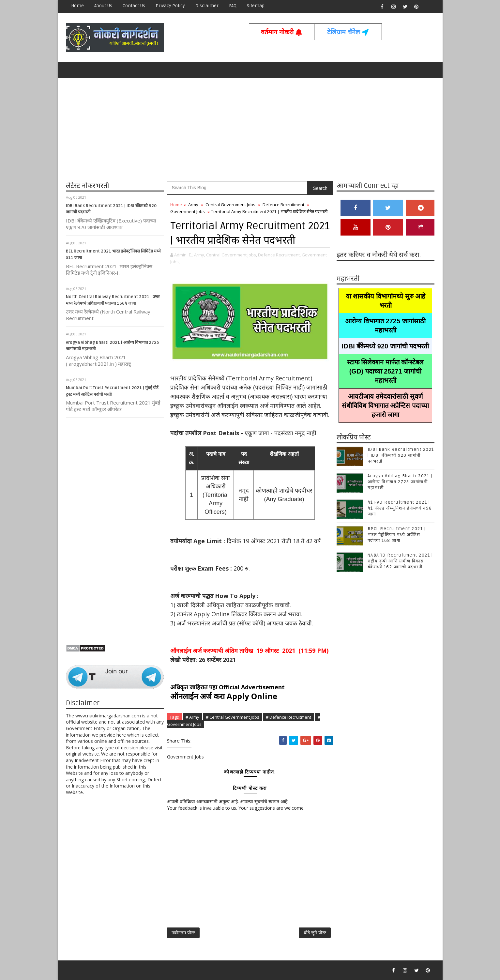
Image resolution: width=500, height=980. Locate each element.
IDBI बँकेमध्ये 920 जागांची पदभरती (386, 346)
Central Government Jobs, (232, 255)
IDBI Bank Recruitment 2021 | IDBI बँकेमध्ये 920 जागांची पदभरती (401, 455)
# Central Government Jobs (233, 717)
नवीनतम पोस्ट (183, 933)
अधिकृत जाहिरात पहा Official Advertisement (227, 687)
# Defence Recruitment (288, 717)
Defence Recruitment (283, 205)
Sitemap (256, 6)
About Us (103, 6)
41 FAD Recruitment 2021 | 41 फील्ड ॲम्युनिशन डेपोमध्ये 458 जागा (400, 508)
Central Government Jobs (230, 205)
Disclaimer (207, 6)
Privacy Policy (170, 6)
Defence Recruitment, (279, 255)
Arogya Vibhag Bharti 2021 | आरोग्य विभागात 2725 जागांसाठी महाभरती (400, 482)
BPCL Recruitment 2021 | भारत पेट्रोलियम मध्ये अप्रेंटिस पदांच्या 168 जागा (397, 535)
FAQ (233, 6)
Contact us (134, 6)
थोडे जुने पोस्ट (315, 933)
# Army (192, 717)
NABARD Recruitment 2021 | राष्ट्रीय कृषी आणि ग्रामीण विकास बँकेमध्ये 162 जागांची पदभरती (400, 561)
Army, (200, 255)
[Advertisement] (250, 129)
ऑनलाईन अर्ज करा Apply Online (224, 696)
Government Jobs (188, 211)
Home (77, 6)
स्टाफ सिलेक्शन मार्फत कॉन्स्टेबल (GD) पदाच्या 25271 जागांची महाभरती (386, 371)
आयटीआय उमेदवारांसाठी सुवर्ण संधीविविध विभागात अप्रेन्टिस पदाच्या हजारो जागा (385, 406)
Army (193, 205)
